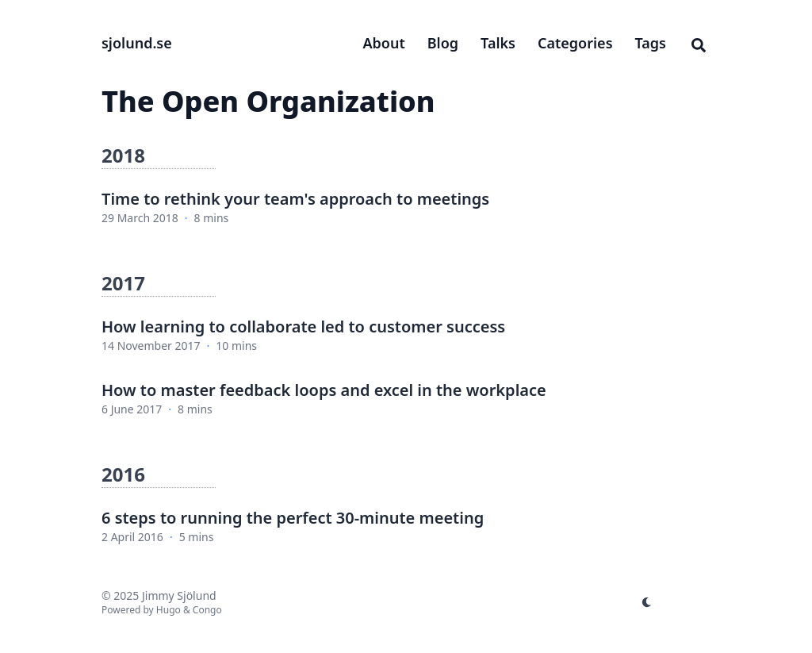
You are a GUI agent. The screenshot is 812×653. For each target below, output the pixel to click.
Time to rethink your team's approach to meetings (295, 199)
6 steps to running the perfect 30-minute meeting (293, 518)
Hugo (169, 610)
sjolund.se (137, 43)
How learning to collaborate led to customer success (303, 326)
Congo (207, 610)
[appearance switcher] (647, 602)
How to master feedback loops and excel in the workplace (324, 390)
